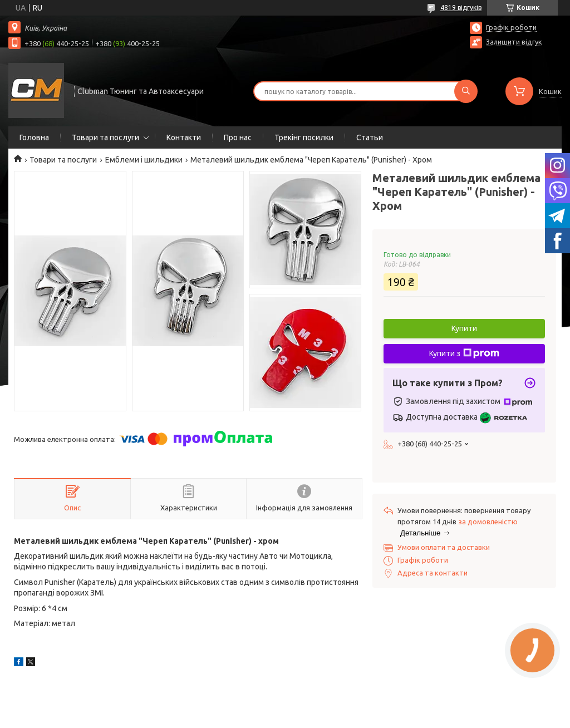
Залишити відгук (514, 42)
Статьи (370, 137)
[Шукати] (466, 91)
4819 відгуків (461, 8)
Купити (464, 328)
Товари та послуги (105, 137)
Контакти (184, 137)
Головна (34, 137)
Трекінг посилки (304, 137)
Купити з (464, 353)
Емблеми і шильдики (144, 160)
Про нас (238, 137)
